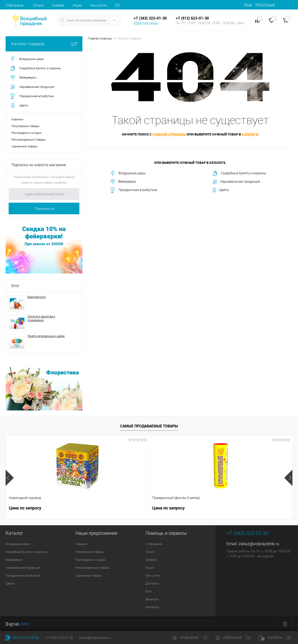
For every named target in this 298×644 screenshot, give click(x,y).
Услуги (38, 5)
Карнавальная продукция (236, 182)
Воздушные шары (128, 173)
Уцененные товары (25, 146)
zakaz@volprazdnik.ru (259, 544)
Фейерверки (123, 182)
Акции (77, 5)
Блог (15, 286)
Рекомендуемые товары (29, 140)
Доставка (152, 583)
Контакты (152, 607)
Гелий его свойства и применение (41, 318)
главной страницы (169, 134)
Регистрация (265, 5)
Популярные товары (25, 126)
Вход (248, 5)
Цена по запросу (25, 508)
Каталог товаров (44, 44)
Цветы (221, 190)
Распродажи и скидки (26, 133)
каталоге (250, 134)
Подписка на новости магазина (39, 165)
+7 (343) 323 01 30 (59, 638)
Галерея (58, 5)
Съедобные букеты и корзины (239, 173)
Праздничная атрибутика (134, 190)
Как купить (99, 5)
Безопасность (37, 297)
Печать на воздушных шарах (46, 336)
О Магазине (14, 5)
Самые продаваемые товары (149, 426)
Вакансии (152, 599)
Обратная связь (146, 23)
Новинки (17, 119)
